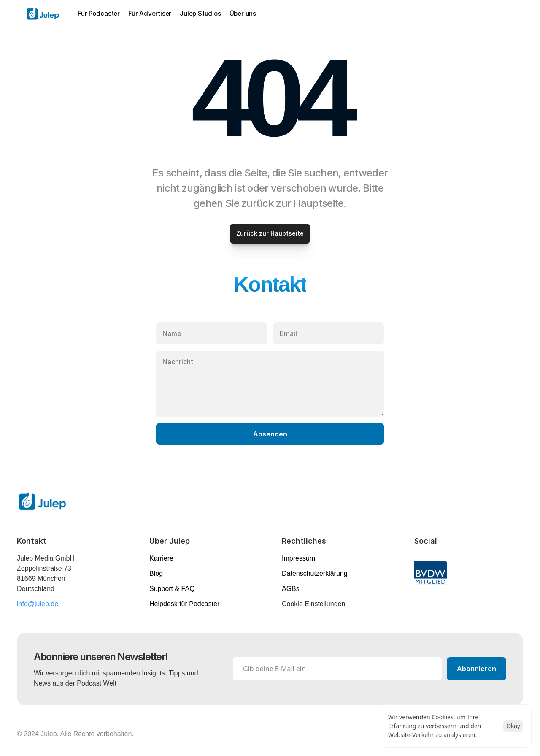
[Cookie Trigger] (313, 604)
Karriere (161, 558)
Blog (156, 573)
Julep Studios (200, 13)
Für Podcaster (99, 13)
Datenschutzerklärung (315, 573)
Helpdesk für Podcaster (184, 604)
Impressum (298, 558)
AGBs (291, 589)
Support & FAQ (172, 589)
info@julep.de (38, 604)
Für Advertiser (150, 13)
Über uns (243, 13)
